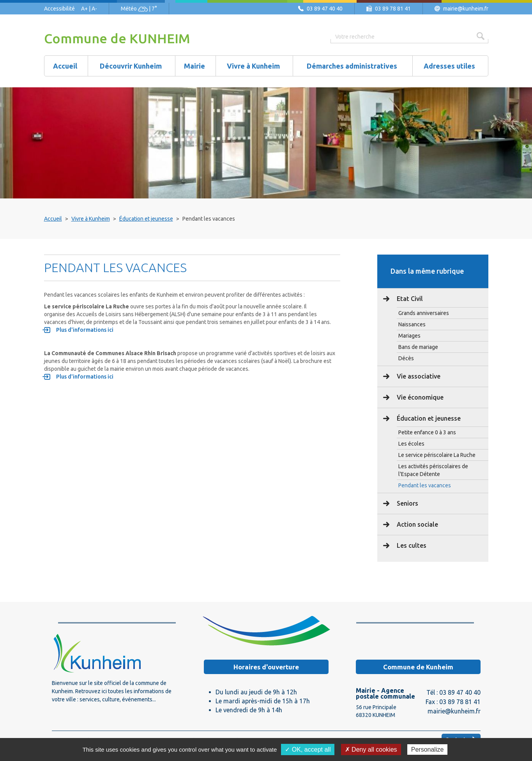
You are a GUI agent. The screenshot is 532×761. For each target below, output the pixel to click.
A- (94, 9)
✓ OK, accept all (308, 749)
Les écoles (411, 444)
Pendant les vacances (425, 485)
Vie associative (418, 376)
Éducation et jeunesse (146, 219)
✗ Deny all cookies (371, 749)
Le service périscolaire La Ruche (437, 455)
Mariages (409, 336)
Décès (406, 358)
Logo (97, 653)
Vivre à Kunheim (91, 219)
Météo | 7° (139, 9)
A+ (84, 9)
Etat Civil (409, 299)
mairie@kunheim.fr (466, 9)
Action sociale (417, 524)
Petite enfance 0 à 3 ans (427, 432)
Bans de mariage (418, 347)
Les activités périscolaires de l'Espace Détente (433, 470)
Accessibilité (59, 9)
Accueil (53, 219)
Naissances (412, 324)
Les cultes (411, 545)
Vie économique (419, 397)
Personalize (428, 749)
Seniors (407, 503)
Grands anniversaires (424, 313)
